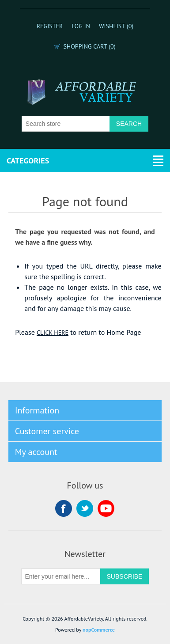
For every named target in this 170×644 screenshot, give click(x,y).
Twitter (85, 508)
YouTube (106, 508)
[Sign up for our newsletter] (61, 576)
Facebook (64, 508)
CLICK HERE (53, 333)
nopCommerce (99, 630)
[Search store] (66, 124)
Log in (81, 26)
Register (50, 26)
